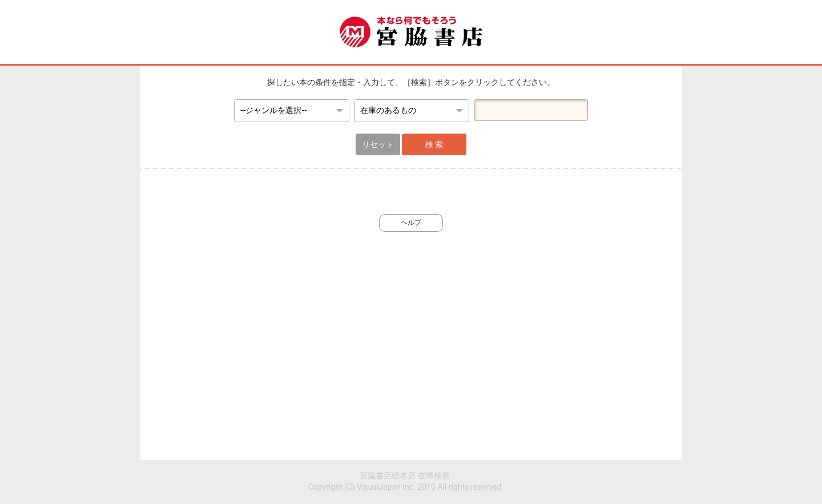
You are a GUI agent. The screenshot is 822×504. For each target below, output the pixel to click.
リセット (378, 144)
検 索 (434, 144)
